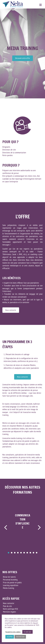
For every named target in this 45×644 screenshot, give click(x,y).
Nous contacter (9, 603)
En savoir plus (27, 632)
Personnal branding (10, 580)
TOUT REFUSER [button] (20, 637)
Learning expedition (11, 585)
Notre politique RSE (10, 609)
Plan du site (7, 606)
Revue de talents (9, 577)
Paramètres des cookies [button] (13, 632)
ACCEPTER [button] (10, 637)
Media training (9, 588)
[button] (9, 553)
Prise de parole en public (12, 582)
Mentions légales (9, 612)
